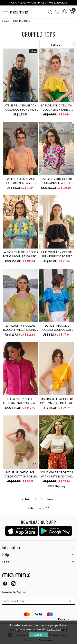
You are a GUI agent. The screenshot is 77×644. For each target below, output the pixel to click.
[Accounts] (64, 12)
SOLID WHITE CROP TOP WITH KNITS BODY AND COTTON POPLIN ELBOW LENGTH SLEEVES (57, 475)
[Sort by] (57, 45)
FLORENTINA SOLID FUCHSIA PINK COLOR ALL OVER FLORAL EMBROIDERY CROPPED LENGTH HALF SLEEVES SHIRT (20, 401)
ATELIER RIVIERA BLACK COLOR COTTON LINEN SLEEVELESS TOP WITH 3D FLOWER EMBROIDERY (20, 108)
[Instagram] (13, 584)
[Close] (73, 4)
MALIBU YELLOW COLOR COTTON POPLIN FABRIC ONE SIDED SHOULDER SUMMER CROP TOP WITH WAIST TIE (57, 401)
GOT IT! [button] (39, 635)
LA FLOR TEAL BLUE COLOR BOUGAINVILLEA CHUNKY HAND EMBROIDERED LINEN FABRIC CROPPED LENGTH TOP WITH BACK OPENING (20, 254)
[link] (50, 12)
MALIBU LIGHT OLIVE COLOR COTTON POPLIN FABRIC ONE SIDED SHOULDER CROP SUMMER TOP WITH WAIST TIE (20, 475)
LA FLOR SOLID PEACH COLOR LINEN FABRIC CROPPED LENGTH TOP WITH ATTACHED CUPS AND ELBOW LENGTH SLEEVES (20, 181)
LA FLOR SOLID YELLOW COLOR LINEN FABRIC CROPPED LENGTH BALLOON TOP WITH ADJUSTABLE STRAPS (57, 108)
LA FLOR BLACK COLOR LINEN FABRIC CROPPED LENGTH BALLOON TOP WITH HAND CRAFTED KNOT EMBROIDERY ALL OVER (57, 254)
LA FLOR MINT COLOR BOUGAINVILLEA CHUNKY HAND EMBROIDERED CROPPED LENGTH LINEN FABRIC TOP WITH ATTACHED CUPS (20, 328)
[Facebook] (5, 584)
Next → (52, 499)
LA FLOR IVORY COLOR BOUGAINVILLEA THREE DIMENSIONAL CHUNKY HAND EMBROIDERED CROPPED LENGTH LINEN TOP (57, 181)
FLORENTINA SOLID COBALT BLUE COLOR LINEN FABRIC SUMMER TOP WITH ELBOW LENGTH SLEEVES (57, 328)
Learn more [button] (54, 629)
